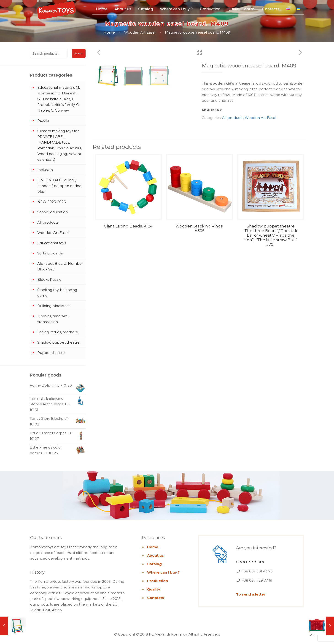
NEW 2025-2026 (51, 202)
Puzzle (43, 121)
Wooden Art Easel (140, 32)
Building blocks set (54, 306)
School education (53, 212)
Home (109, 32)
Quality (154, 589)
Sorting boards (50, 253)
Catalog (154, 564)
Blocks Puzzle (49, 279)
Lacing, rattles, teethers (57, 332)
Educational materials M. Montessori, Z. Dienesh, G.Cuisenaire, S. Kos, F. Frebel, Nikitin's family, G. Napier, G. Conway (59, 99)
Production (158, 581)
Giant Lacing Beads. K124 (128, 293)
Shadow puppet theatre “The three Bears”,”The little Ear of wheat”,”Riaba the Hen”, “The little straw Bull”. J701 (271, 302)
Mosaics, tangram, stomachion (53, 319)
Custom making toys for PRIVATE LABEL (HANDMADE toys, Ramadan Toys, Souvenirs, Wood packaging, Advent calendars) (59, 145)
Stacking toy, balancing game (57, 293)
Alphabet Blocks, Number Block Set (60, 266)
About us (155, 555)
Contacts (156, 598)
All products (233, 118)
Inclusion (45, 170)
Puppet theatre (51, 353)
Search (79, 53)
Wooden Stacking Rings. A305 (199, 295)
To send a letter (251, 594)
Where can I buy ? (163, 572)
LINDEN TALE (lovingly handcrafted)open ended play (59, 186)
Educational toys (52, 243)
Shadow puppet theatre (58, 342)
